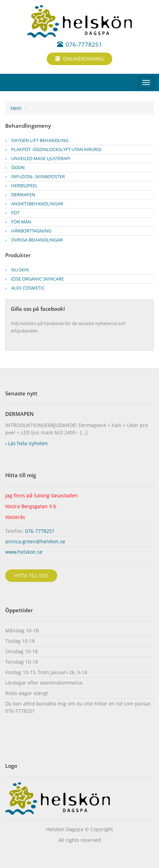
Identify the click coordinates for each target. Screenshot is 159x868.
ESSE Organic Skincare (35, 279)
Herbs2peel (21, 186)
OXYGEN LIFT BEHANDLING (37, 140)
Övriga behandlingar (34, 240)
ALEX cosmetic (25, 288)
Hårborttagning (28, 231)
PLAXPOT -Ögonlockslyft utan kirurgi (53, 149)
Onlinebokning (79, 59)
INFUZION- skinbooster (35, 176)
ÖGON (15, 167)
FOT (12, 213)
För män (18, 222)
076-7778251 (80, 44)
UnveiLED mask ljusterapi (38, 158)
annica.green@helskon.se (35, 541)
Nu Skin (17, 270)
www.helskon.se (24, 552)
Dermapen (20, 195)
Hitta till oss (31, 575)
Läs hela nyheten (26, 443)
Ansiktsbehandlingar (34, 204)
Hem (16, 108)
